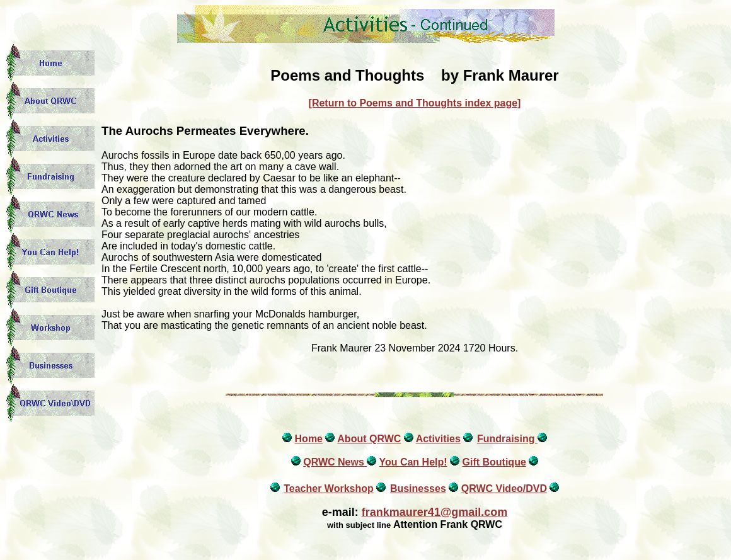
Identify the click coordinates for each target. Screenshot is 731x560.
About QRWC (369, 439)
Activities (438, 439)
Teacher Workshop (329, 489)
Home (309, 439)
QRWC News (335, 462)
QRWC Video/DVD (504, 489)
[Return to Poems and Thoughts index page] (415, 103)
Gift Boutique (494, 462)
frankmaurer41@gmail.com (435, 512)
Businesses (418, 489)
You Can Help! (413, 462)
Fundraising (507, 439)
